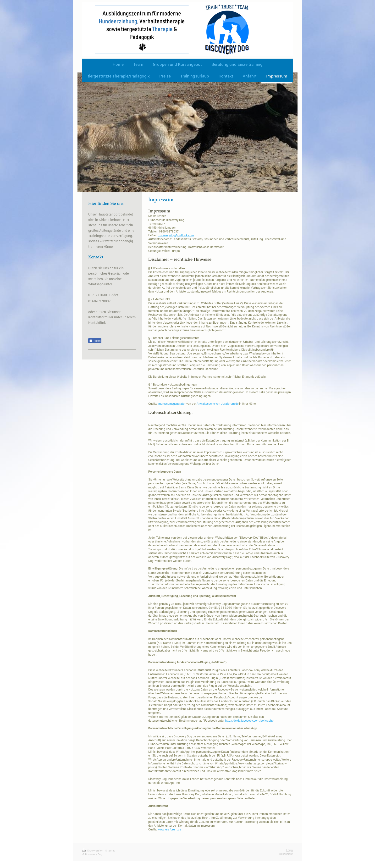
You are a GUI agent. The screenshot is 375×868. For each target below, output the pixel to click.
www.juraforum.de (169, 829)
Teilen (95, 341)
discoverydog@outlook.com (176, 235)
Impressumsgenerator (172, 404)
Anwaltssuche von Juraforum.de (218, 404)
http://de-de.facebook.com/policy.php (249, 720)
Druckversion (93, 850)
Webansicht (286, 854)
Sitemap (110, 850)
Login (290, 850)
